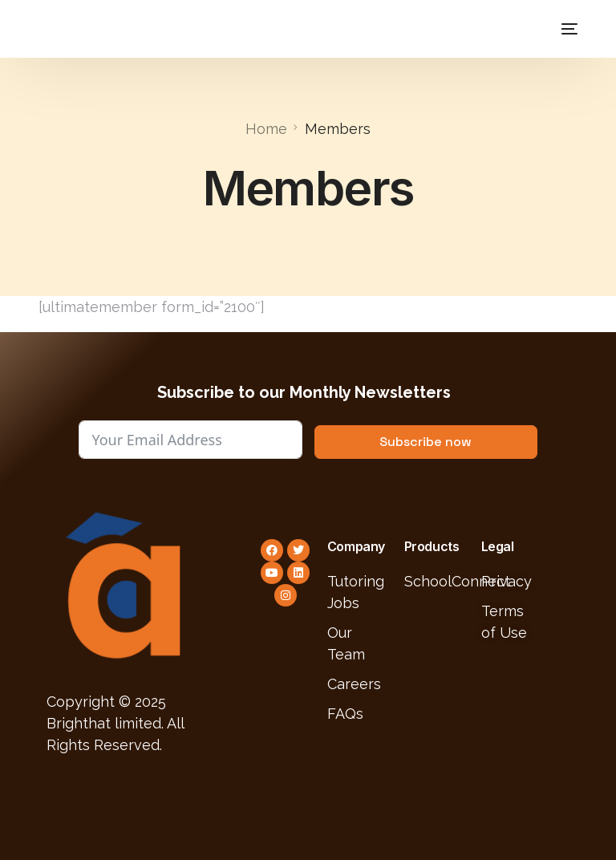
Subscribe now (426, 442)
